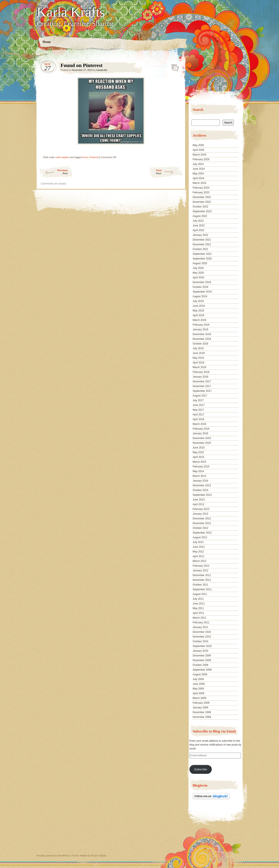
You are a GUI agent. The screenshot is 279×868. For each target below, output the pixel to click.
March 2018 (199, 367)
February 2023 (201, 192)
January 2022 (200, 235)
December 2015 (202, 438)
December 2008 (202, 712)
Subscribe (201, 769)
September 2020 (202, 259)
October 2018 (200, 344)
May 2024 (198, 174)
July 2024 (198, 164)
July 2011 (198, 599)
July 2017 (198, 400)
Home (47, 42)
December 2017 (202, 381)
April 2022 (198, 230)
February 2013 (201, 509)
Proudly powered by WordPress (53, 856)
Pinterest (94, 157)
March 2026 (199, 155)
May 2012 (198, 552)
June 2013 (199, 500)
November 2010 (202, 637)
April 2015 (198, 457)
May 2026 (198, 145)
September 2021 (202, 254)
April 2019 (198, 315)
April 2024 (198, 178)
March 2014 (199, 476)
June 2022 (199, 226)
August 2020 (200, 263)
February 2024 (201, 188)
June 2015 (199, 448)
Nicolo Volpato (99, 856)
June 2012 (199, 547)
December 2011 (202, 575)
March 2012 (199, 561)
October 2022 (200, 207)
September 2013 (202, 495)
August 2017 (200, 396)
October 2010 (200, 641)
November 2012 (202, 523)
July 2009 (198, 679)
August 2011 (200, 594)
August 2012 (200, 537)
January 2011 (200, 627)
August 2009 (200, 674)
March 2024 (199, 183)
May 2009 (198, 689)
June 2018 (199, 353)
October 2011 (200, 585)
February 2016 (201, 429)
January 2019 (200, 330)
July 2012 (198, 542)
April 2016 (198, 419)
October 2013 (200, 490)
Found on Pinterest (174, 66)
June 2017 (199, 405)
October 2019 (200, 287)
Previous (53, 172)
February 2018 (201, 372)
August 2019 (200, 296)
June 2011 (199, 604)
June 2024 (199, 169)
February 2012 (201, 566)
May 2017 (198, 410)
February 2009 (201, 703)
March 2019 (199, 320)
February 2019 (201, 325)
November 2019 (202, 282)
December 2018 (202, 334)
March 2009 (199, 698)
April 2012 (198, 556)
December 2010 (202, 632)
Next (170, 172)
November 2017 (202, 386)
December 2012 (202, 519)
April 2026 (198, 150)
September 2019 (202, 292)
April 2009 (198, 693)
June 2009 (199, 684)
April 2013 (198, 504)
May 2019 (198, 311)
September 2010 (202, 646)
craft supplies (63, 157)
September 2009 (202, 670)
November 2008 (202, 717)
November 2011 (202, 580)
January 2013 (200, 514)
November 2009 (202, 660)
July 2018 (198, 348)
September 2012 (202, 533)
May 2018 (198, 358)
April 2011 (198, 613)
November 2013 (202, 485)
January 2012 (200, 571)
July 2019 (198, 301)
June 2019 (199, 306)
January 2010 (200, 651)
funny (85, 157)
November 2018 (202, 339)
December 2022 (202, 197)
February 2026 (201, 159)
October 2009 (200, 665)
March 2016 (199, 424)
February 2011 (201, 622)
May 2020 (198, 273)
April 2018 (198, 363)
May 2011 (198, 608)
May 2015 (198, 452)
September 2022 (202, 211)
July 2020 (198, 268)
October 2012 (200, 528)
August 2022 (200, 216)
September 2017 (202, 391)
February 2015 (201, 467)
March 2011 (199, 618)
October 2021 (200, 249)
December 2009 (202, 656)
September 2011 (202, 589)
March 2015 (199, 462)
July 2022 (198, 221)
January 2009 (200, 708)
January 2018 (200, 377)
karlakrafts (102, 70)
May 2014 (198, 471)
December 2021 (202, 240)
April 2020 (198, 278)
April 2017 (198, 415)
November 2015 (202, 443)
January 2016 (200, 433)
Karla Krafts (71, 12)
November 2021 (202, 244)
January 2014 (200, 481)
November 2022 (202, 202)
